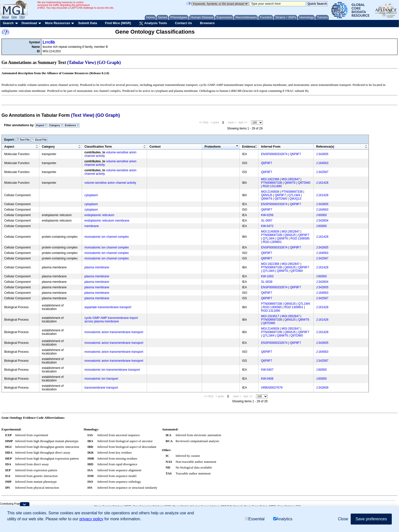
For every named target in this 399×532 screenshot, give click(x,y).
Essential (255, 519)
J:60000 (321, 215)
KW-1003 (267, 276)
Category (56, 125)
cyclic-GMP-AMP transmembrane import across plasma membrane (111, 320)
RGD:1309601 (272, 242)
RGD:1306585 (300, 238)
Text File (23, 140)
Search (8, 23)
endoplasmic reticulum (99, 215)
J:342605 (322, 154)
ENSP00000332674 (274, 154)
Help (14, 17)
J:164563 (322, 163)
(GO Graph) (109, 62)
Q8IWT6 (290, 183)
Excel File (39, 140)
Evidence (72, 125)
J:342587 (322, 172)
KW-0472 (267, 226)
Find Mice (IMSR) (118, 23)
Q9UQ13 (295, 199)
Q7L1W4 (294, 195)
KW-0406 (267, 379)
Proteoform (213, 147)
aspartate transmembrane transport (108, 307)
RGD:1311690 (272, 186)
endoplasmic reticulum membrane (107, 221)
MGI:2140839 (270, 192)
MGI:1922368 (270, 179)
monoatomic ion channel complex (107, 237)
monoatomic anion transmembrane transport (114, 332)
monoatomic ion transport (101, 379)
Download (29, 23)
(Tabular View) (82, 62)
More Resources (57, 23)
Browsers (207, 23)
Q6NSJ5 (267, 195)
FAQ (22, 17)
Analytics (283, 519)
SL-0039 (267, 282)
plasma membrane (97, 267)
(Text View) (83, 115)
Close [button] (343, 519)
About (5, 17)
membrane (92, 226)
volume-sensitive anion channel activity (110, 183)
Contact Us (183, 23)
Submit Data (88, 23)
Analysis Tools (153, 23)
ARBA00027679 (272, 388)
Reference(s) (325, 147)
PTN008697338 (271, 183)
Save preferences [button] (371, 519)
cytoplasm (91, 195)
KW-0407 (267, 370)
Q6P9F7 (296, 154)
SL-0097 (267, 221)
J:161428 (322, 183)
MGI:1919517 (270, 316)
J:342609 (322, 388)
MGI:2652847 (291, 179)
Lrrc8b (49, 42)
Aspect (41, 125)
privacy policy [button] (91, 519)
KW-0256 (267, 215)
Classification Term (98, 147)
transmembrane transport (101, 388)
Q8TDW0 (304, 183)
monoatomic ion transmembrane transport (112, 370)
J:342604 (322, 221)
